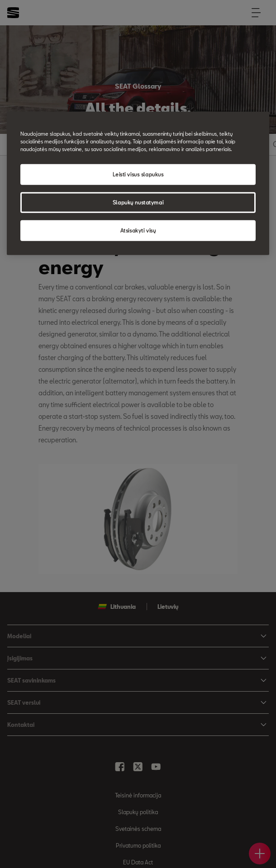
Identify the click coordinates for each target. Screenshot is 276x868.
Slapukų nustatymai (138, 202)
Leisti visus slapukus (138, 174)
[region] (138, 183)
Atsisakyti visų (138, 230)
